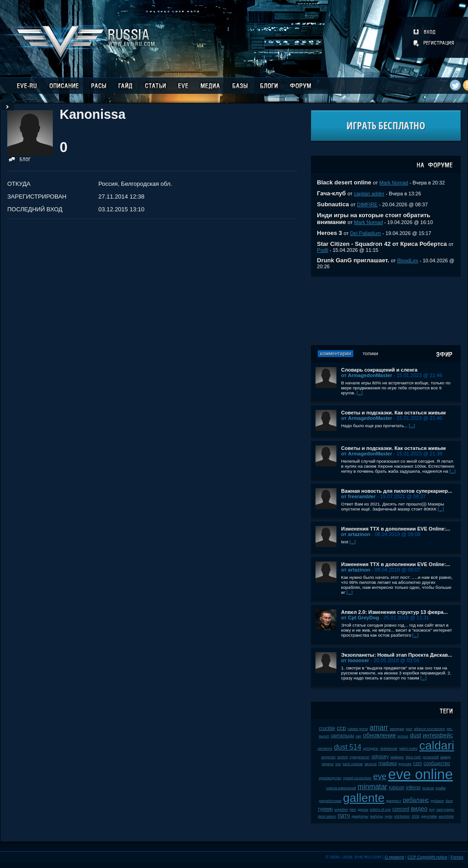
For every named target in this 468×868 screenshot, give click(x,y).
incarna (428, 788)
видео (419, 809)
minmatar (373, 787)
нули (389, 816)
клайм (441, 788)
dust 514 (348, 747)
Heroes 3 (329, 233)
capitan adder (369, 194)
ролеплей (431, 757)
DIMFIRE (367, 204)
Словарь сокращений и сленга (379, 370)
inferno (413, 788)
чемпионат (389, 748)
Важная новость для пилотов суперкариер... (397, 491)
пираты (328, 764)
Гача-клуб (331, 193)
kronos (403, 736)
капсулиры (445, 809)
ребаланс (416, 800)
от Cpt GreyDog (360, 618)
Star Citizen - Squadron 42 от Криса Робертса (382, 244)
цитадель (371, 748)
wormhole (446, 816)
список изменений (341, 788)
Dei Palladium (366, 233)
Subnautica (333, 204)
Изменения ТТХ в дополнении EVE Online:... (396, 529)
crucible (327, 728)
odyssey (380, 757)
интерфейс (438, 735)
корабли (341, 809)
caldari (437, 745)
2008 (415, 816)
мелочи (371, 764)
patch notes (408, 748)
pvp (432, 809)
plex (353, 809)
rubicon (397, 788)
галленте (325, 748)
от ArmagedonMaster (366, 375)
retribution (402, 816)
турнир (325, 809)
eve (380, 776)
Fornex (457, 857)
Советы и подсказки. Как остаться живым (393, 413)
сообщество (437, 763)
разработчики (330, 801)
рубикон (437, 801)
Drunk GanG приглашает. (353, 260)
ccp (341, 728)
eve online (421, 774)
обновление (380, 735)
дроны (363, 809)
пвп (359, 736)
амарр (445, 757)
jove (409, 729)
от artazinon (356, 534)
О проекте (394, 857)
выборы (377, 816)
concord (401, 809)
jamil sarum (327, 816)
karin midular (353, 764)
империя (397, 729)
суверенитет (360, 757)
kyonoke (405, 764)
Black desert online (344, 182)
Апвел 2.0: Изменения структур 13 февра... (394, 612)
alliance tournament (429, 729)
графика (387, 763)
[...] (360, 393)
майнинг (397, 757)
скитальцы (343, 736)
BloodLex (407, 260)
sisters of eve (381, 809)
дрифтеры (360, 816)
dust (415, 735)
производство (330, 778)
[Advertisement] (386, 311)
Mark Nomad (394, 183)
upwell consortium (357, 778)
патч (344, 815)
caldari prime (358, 729)
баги (449, 801)
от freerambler (358, 496)
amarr (379, 728)
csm (418, 763)
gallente (364, 798)
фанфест (394, 801)
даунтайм (429, 816)
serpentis (328, 757)
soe (338, 764)
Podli (323, 250)
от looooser (355, 660)
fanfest (343, 757)
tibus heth (413, 757)
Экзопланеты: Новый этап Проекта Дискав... (397, 655)
